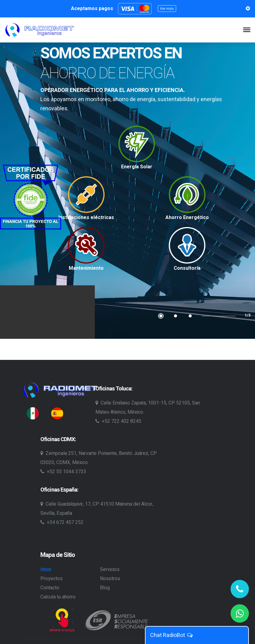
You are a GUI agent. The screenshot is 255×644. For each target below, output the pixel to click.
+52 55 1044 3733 (63, 472)
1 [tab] (161, 316)
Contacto (50, 588)
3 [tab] (190, 316)
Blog (105, 588)
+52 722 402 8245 (118, 421)
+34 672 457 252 (62, 522)
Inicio (46, 569)
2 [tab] (176, 316)
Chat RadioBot (172, 635)
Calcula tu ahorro (58, 597)
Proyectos (52, 579)
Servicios (110, 569)
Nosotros (110, 579)
